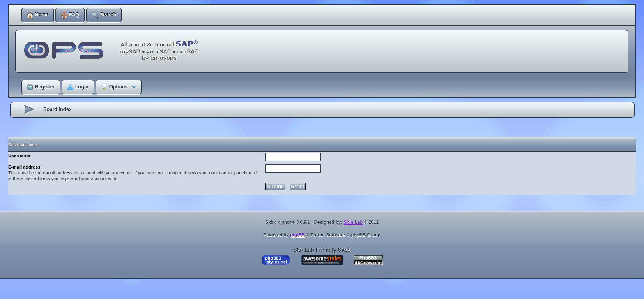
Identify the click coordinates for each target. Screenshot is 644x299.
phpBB (297, 235)
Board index (57, 109)
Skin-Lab (353, 222)
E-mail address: (25, 167)
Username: (20, 155)
